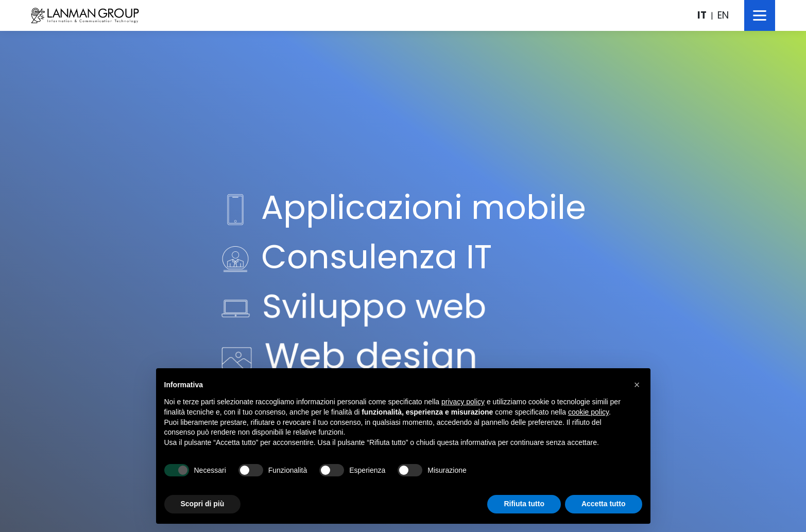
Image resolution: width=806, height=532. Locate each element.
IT (702, 15)
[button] (637, 385)
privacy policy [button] (463, 402)
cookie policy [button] (588, 412)
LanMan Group (85, 15)
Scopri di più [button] (203, 504)
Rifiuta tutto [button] (524, 504)
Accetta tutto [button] (604, 504)
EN (723, 15)
